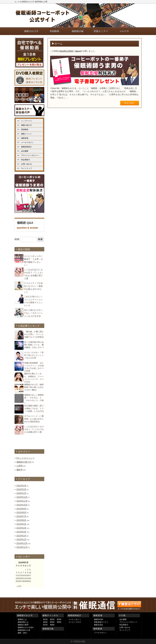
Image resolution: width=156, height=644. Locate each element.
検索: (17, 239)
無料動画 (98, 629)
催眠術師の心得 (24, 630)
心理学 (20, 466)
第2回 (52, 619)
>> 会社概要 (23, 151)
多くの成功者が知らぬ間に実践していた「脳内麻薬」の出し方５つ (34, 345)
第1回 (45, 619)
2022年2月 (21, 486)
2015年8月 (21, 512)
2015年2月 (21, 536)
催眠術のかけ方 (25, 615)
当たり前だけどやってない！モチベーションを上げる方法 (33, 313)
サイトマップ (125, 630)
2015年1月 (21, 539)
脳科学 (20, 470)
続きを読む (130, 103)
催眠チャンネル (50, 615)
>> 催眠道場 (23, 138)
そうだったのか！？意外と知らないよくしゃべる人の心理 (34, 355)
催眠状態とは (23, 622)
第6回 (59, 622)
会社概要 (123, 619)
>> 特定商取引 (24, 160)
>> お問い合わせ (25, 164)
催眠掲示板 (48, 629)
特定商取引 (124, 625)
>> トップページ (25, 121)
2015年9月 (21, 509)
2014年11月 (22, 547)
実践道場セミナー (101, 622)
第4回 (45, 622)
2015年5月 (21, 524)
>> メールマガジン (25, 142)
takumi (78, 51)
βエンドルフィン (24, 458)
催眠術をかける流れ (26, 627)
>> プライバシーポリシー (28, 155)
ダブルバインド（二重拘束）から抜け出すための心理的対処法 (34, 419)
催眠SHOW (98, 619)
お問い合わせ (125, 627)
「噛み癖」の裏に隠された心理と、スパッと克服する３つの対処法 (34, 334)
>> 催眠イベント (25, 134)
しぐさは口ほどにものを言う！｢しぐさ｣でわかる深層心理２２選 (34, 429)
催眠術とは (22, 619)
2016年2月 (21, 489)
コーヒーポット (75, 619)
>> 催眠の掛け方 (25, 125)
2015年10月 (22, 505)
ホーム (58, 44)
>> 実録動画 (23, 129)
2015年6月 (21, 520)
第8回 (52, 625)
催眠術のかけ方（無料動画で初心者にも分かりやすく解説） (34, 387)
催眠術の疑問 (23, 625)
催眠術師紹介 (75, 615)
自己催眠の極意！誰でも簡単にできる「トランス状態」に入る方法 (34, 408)
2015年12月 (22, 497)
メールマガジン (100, 633)
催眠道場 (98, 615)
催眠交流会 (98, 625)
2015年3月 (21, 532)
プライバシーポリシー (128, 622)
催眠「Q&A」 (23, 633)
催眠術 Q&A (29, 226)
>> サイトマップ (25, 168)
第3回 (59, 619)
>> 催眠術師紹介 (25, 147)
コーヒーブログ (75, 622)
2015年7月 (21, 516)
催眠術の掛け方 (24, 462)
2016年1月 (21, 493)
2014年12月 (22, 543)
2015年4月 (21, 528)
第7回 (45, 625)
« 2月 (19, 586)
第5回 (52, 622)
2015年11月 (22, 501)
